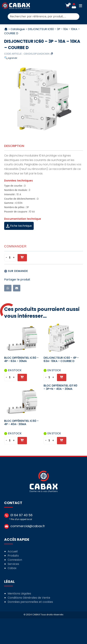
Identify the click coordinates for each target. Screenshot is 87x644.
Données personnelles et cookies (30, 602)
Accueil (13, 551)
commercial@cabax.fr (28, 526)
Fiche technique (19, 226)
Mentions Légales (19, 593)
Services (13, 564)
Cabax (12, 568)
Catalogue (18, 29)
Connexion (15, 560)
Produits (13, 556)
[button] (67, 6)
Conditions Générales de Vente (29, 598)
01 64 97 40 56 (21, 515)
